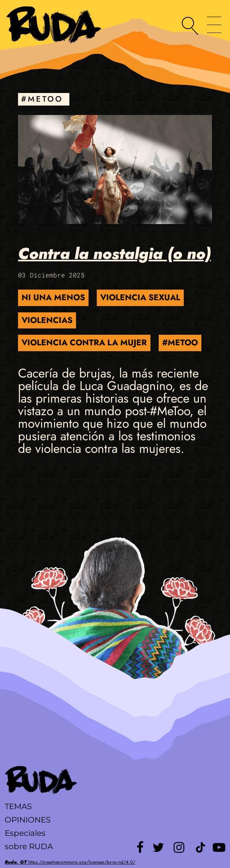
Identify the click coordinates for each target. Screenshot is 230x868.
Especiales (25, 833)
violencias (47, 320)
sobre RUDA (29, 846)
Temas (18, 806)
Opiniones (28, 820)
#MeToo (180, 343)
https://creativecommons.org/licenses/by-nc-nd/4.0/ (70, 862)
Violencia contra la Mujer (84, 343)
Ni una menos (53, 297)
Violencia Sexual (140, 297)
